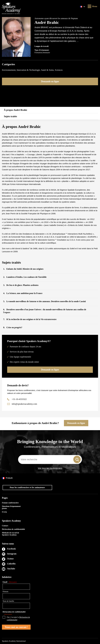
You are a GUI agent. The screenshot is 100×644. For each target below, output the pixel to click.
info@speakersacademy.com (24, 404)
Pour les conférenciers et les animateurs (27, 487)
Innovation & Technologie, (29, 70)
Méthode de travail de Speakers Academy (10, 534)
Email (10, 582)
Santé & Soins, (48, 70)
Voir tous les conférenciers (50, 468)
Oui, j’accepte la (18, 619)
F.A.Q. (4, 512)
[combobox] (50, 459)
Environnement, (9, 70)
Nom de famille (8, 601)
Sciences (59, 70)
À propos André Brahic (16, 110)
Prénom (5, 592)
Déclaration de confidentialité (13, 529)
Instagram (12, 554)
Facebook (11, 549)
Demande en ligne (50, 81)
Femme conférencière (10, 503)
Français (7, 478)
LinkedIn (11, 564)
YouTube (11, 569)
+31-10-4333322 (19, 399)
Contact (5, 526)
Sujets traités (10, 116)
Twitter (10, 559)
